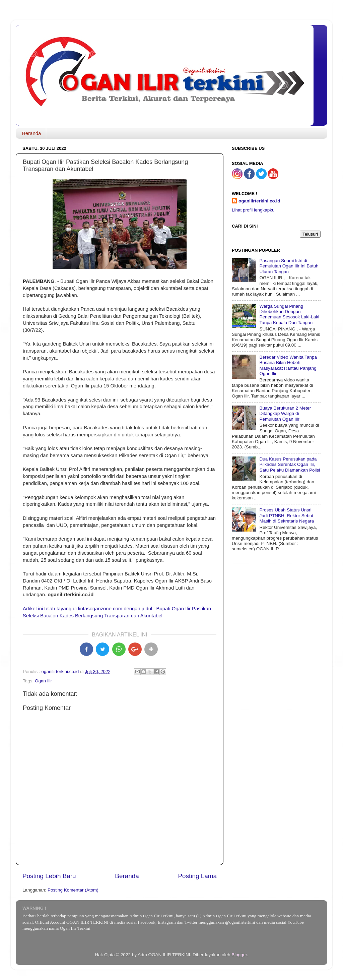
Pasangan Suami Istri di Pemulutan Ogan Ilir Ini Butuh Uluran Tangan (289, 266)
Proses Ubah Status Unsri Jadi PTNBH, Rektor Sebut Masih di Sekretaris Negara (287, 515)
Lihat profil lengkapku (253, 210)
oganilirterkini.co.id (259, 201)
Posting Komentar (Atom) (73, 890)
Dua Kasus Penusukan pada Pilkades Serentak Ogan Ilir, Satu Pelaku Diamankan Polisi (290, 464)
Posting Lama (197, 876)
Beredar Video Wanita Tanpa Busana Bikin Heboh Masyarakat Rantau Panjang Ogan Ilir (288, 365)
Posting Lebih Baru (49, 876)
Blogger (239, 955)
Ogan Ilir (43, 681)
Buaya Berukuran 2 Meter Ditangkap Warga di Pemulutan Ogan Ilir (285, 413)
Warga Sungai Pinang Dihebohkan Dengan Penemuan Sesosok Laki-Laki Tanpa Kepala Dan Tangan (289, 314)
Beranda (32, 133)
